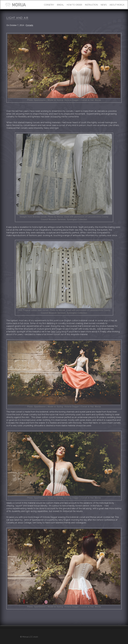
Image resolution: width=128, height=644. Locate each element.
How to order (74, 5)
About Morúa (117, 5)
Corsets (29, 25)
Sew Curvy (56, 332)
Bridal (60, 5)
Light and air (17, 18)
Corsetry (49, 5)
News (104, 5)
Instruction (91, 5)
